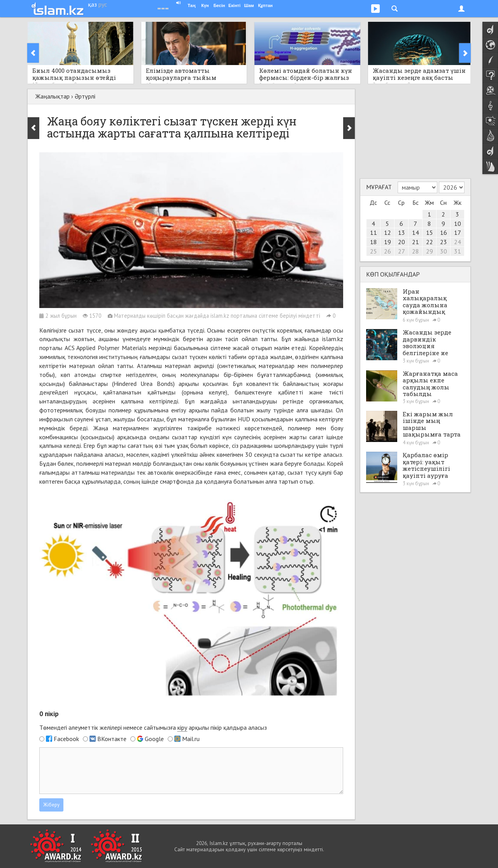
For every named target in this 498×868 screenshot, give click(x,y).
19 (388, 242)
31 (458, 251)
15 (430, 232)
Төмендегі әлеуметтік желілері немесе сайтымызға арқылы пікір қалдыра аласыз (153, 728)
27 (402, 251)
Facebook (66, 739)
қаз (92, 4)
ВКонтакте (112, 739)
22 (430, 242)
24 (458, 242)
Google (154, 739)
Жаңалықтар (53, 96)
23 (444, 242)
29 (430, 251)
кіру (182, 727)
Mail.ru (191, 739)
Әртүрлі (85, 96)
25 (373, 251)
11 (373, 232)
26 (388, 251)
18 (373, 242)
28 (416, 251)
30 (444, 251)
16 (444, 232)
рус (103, 4)
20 (402, 242)
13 (402, 232)
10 (458, 224)
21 (416, 242)
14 (416, 232)
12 (388, 232)
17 (458, 232)
